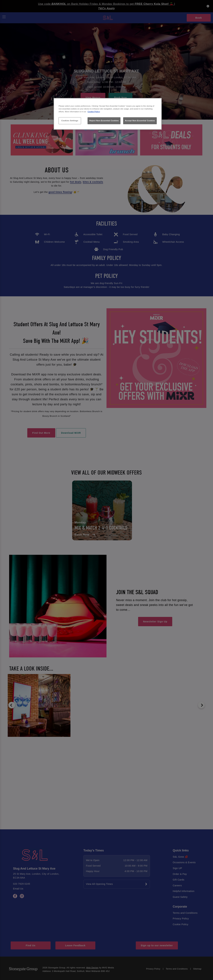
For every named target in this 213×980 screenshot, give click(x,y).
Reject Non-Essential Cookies (104, 121)
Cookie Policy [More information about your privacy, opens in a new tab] (94, 112)
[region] (108, 114)
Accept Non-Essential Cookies (140, 121)
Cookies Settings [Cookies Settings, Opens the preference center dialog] (70, 121)
